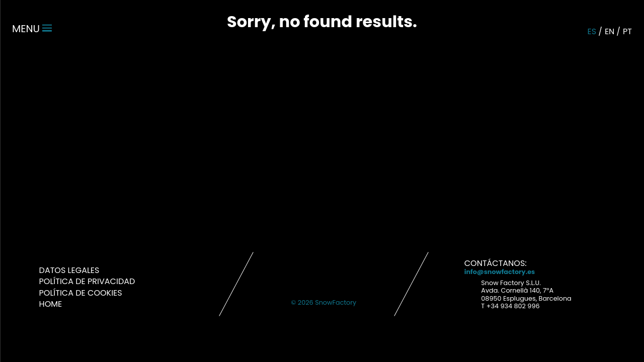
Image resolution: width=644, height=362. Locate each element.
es (592, 31)
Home (51, 304)
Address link (470, 289)
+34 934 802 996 (513, 306)
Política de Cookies (81, 293)
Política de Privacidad (87, 281)
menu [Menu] (32, 29)
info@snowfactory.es (500, 272)
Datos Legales (69, 270)
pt (627, 31)
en (610, 31)
